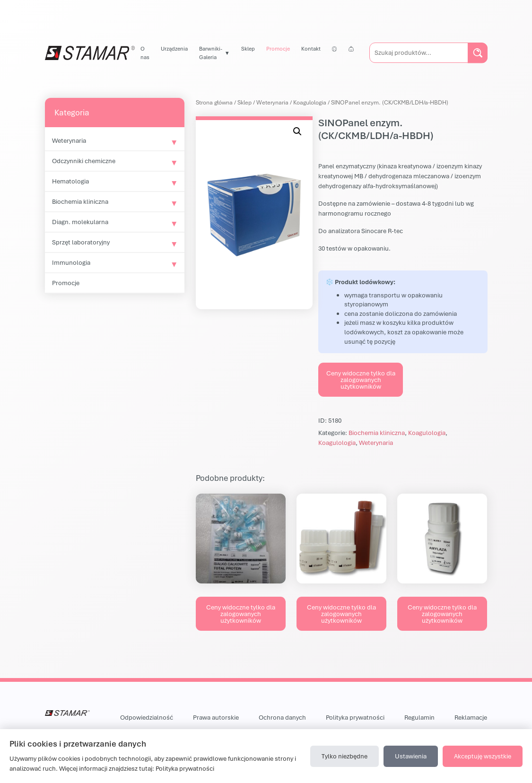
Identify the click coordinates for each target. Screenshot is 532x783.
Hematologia (70, 181)
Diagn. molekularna (80, 222)
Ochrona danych (282, 717)
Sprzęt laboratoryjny (81, 242)
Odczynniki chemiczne (84, 161)
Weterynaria (69, 140)
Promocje (278, 48)
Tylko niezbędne (344, 756)
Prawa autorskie (216, 717)
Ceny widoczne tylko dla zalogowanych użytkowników (361, 380)
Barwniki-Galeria (211, 53)
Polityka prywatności (355, 717)
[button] (297, 131)
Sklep (248, 48)
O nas (145, 53)
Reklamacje (471, 717)
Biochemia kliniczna (80, 201)
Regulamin (419, 717)
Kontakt (311, 48)
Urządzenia (174, 48)
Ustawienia (411, 756)
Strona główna (214, 102)
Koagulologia (310, 102)
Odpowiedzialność (147, 717)
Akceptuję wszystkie (483, 756)
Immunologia (71, 262)
